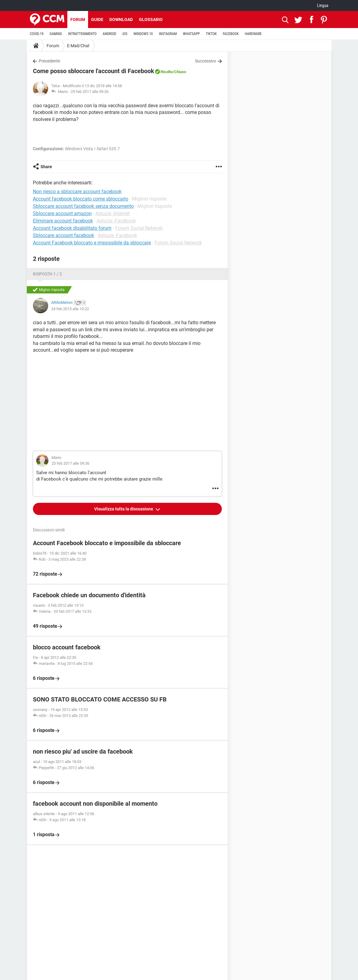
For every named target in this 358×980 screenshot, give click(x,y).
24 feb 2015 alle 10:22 (70, 309)
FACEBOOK (231, 34)
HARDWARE (253, 34)
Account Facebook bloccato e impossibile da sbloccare (92, 243)
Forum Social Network (139, 228)
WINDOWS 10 (143, 34)
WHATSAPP (191, 34)
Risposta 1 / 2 (47, 274)
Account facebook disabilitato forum (72, 228)
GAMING (56, 34)
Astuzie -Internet (113, 213)
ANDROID (110, 34)
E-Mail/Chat (78, 46)
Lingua (323, 5)
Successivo (206, 61)
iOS (125, 34)
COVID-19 (37, 34)
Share (46, 167)
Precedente (49, 61)
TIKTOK (211, 34)
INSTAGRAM (168, 34)
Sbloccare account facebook (64, 235)
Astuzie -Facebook (116, 221)
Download (121, 20)
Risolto (167, 72)
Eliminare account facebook (63, 221)
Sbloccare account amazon (62, 213)
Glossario (151, 20)
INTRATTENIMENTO (82, 34)
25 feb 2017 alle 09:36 (90, 92)
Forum (78, 20)
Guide (97, 20)
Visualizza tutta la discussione (124, 509)
